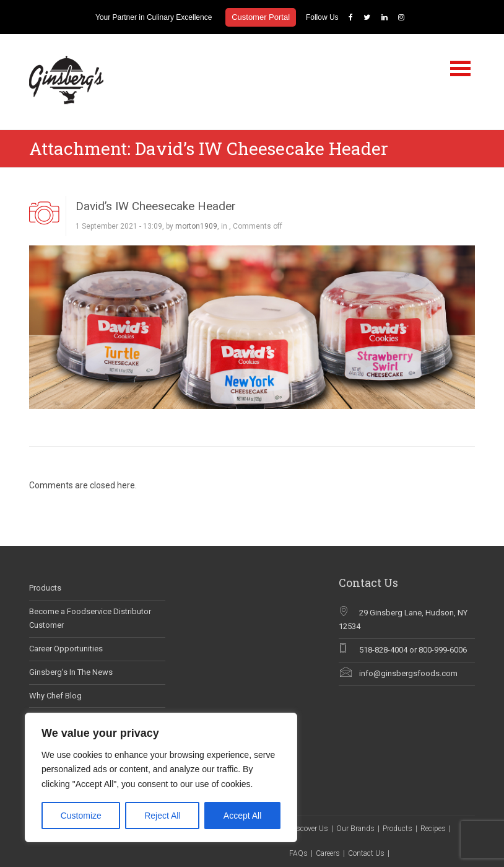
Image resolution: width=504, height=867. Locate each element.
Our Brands (355, 829)
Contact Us (366, 853)
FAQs (298, 853)
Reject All (162, 816)
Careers (328, 853)
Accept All (242, 816)
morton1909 (196, 226)
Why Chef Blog (55, 696)
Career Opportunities (66, 649)
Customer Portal (261, 17)
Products (45, 588)
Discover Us (309, 829)
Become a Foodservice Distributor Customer (90, 618)
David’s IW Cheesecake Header (156, 206)
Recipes (433, 829)
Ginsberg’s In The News (71, 672)
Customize (81, 816)
